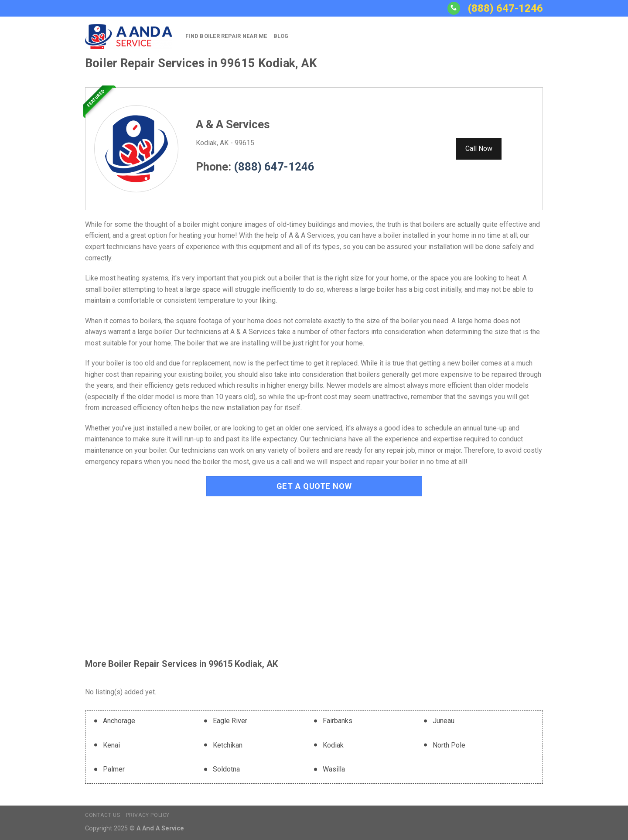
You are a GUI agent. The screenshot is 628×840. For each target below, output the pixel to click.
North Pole (449, 745)
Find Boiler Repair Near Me (226, 36)
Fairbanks (338, 721)
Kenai (111, 745)
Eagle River (230, 721)
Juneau (444, 721)
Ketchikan (228, 745)
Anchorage (119, 721)
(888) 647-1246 (505, 8)
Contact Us (102, 815)
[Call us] (454, 8)
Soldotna (226, 769)
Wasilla (334, 769)
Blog (281, 36)
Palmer (114, 769)
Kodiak (333, 745)
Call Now (479, 149)
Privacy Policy (148, 815)
